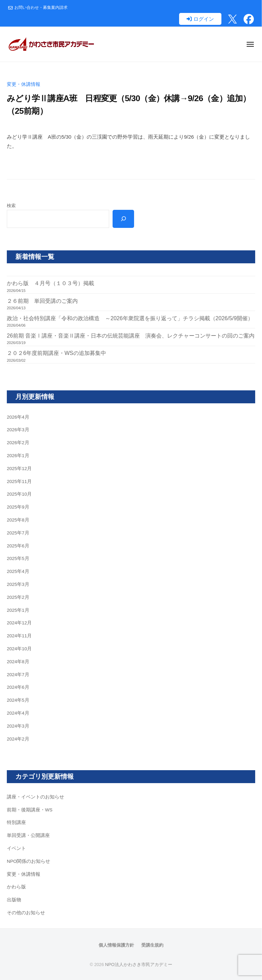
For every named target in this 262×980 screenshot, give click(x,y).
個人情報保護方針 (116, 945)
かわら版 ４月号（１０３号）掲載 (50, 283)
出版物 (14, 900)
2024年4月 (18, 713)
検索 (11, 206)
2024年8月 (18, 662)
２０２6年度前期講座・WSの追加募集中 (56, 353)
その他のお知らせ (26, 913)
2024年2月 (18, 739)
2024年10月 (19, 649)
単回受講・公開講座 (28, 835)
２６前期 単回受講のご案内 (42, 301)
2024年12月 (19, 623)
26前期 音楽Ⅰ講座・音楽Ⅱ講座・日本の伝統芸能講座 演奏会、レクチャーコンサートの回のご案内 (131, 336)
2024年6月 (18, 687)
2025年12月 (19, 469)
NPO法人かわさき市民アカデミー (139, 965)
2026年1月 (18, 456)
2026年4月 (18, 417)
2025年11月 (19, 481)
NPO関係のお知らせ (28, 861)
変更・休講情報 (24, 84)
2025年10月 (19, 494)
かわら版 (16, 887)
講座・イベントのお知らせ (35, 797)
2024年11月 (19, 636)
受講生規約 (152, 945)
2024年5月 (18, 700)
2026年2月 (18, 443)
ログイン (204, 19)
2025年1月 (18, 610)
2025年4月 (18, 571)
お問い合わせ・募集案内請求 (41, 7)
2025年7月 (18, 533)
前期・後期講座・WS (30, 810)
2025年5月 (18, 558)
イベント (16, 848)
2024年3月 (18, 726)
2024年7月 (18, 675)
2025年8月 (18, 520)
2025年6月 (18, 546)
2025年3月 (18, 584)
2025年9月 (18, 507)
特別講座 (16, 822)
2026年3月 (18, 430)
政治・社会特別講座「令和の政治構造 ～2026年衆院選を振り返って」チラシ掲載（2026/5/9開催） (130, 318)
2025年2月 (18, 597)
